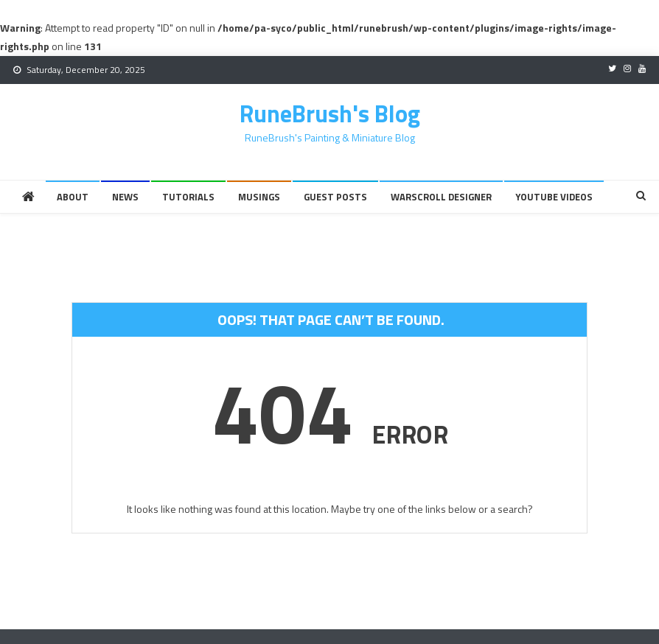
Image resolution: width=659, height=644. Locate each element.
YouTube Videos (554, 197)
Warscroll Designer (441, 197)
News (125, 197)
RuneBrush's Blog (330, 113)
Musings (259, 197)
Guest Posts (335, 197)
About (73, 197)
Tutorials (188, 197)
